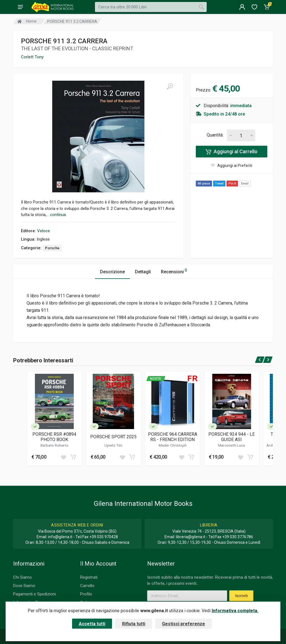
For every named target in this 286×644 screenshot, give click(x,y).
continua (58, 215)
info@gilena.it (60, 537)
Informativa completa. (235, 611)
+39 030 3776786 (238, 537)
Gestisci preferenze (183, 624)
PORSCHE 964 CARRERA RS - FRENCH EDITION (173, 437)
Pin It (232, 184)
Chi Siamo (22, 577)
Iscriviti (241, 596)
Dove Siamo (24, 586)
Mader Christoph (173, 445)
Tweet (219, 184)
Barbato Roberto (54, 445)
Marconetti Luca (232, 445)
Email (245, 184)
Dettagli (143, 272)
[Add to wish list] (63, 457)
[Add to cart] (73, 457)
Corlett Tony (32, 57)
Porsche (52, 248)
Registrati (89, 577)
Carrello (87, 586)
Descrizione (112, 272)
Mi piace (204, 184)
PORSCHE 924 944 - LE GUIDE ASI (232, 437)
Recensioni (174, 271)
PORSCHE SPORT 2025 (113, 437)
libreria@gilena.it (191, 537)
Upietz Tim (113, 445)
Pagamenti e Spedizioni (34, 594)
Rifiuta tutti (134, 624)
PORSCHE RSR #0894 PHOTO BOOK (54, 437)
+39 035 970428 (104, 537)
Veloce (44, 231)
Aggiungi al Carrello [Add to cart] (232, 152)
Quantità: (215, 135)
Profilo (86, 594)
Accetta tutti (92, 624)
